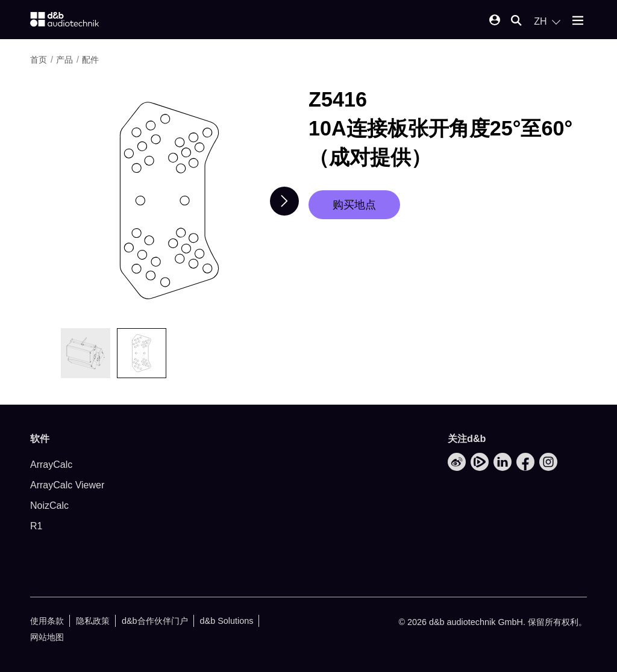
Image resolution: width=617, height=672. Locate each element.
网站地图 (47, 637)
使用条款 (47, 621)
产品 (64, 60)
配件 (90, 60)
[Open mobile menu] (578, 21)
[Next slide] (284, 201)
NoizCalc (49, 506)
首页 (39, 60)
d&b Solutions (227, 621)
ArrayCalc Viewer (67, 485)
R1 (36, 526)
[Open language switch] (547, 22)
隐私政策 (93, 621)
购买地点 (354, 205)
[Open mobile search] (516, 21)
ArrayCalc (51, 465)
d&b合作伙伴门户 (155, 621)
